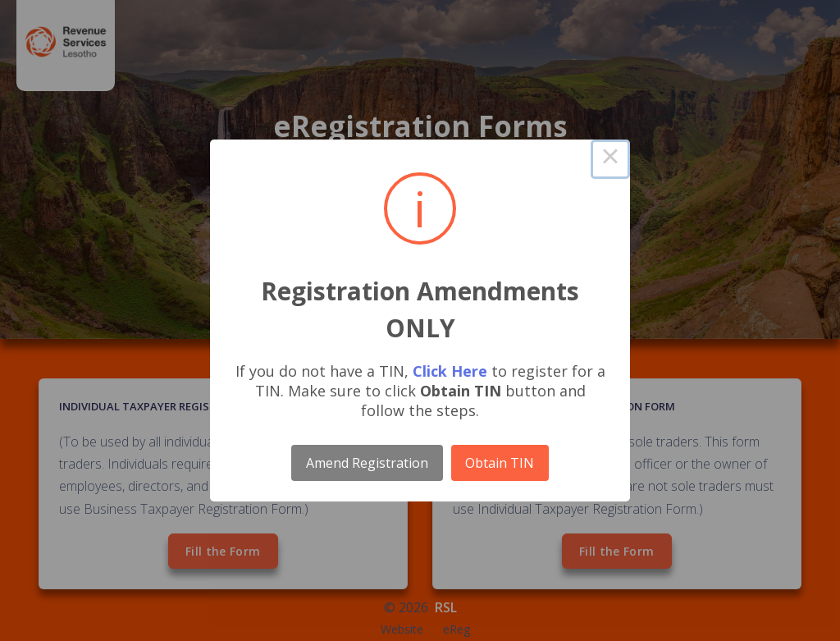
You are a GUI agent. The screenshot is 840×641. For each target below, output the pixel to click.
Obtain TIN (500, 463)
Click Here (450, 371)
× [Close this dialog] (610, 159)
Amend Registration (367, 463)
